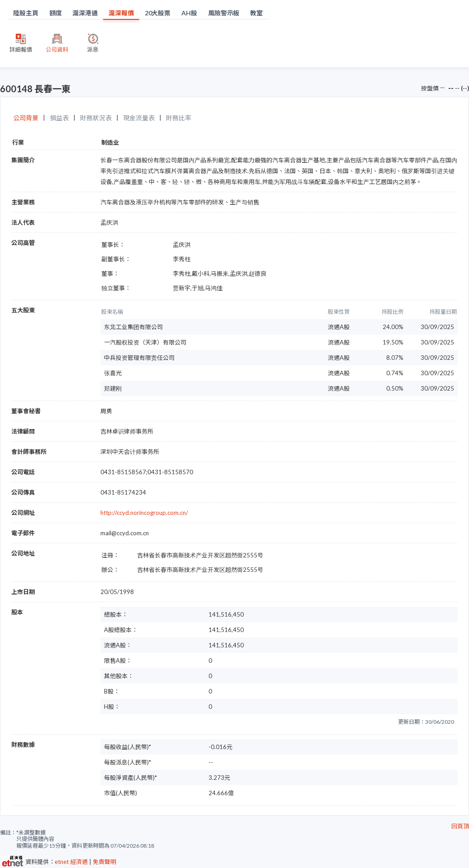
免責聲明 (104, 862)
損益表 (59, 118)
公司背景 (26, 118)
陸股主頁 (26, 13)
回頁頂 (460, 826)
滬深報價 (121, 13)
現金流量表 (139, 118)
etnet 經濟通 (71, 862)
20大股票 (158, 13)
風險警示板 (224, 13)
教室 (256, 13)
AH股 (189, 13)
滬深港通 (85, 13)
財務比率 (179, 118)
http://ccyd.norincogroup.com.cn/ (144, 513)
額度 (56, 13)
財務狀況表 (96, 118)
